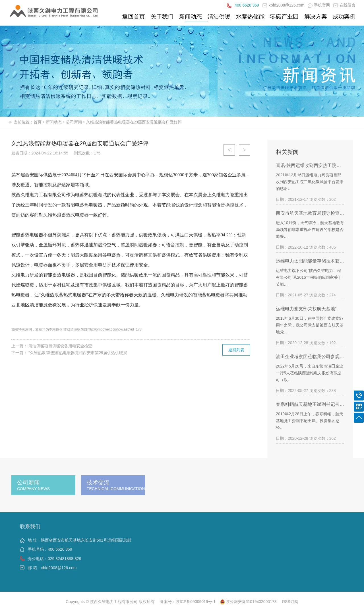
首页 (38, 122)
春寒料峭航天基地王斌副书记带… (310, 404)
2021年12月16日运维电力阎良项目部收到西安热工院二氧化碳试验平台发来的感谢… (310, 182)
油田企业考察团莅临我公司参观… (310, 357)
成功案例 (344, 16)
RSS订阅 (290, 602)
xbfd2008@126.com (284, 5)
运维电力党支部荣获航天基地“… (308, 309)
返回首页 (134, 16)
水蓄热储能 (250, 16)
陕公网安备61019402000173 (248, 602)
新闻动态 (191, 16)
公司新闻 (74, 122)
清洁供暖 (219, 16)
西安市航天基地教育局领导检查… (310, 213)
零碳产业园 (284, 16)
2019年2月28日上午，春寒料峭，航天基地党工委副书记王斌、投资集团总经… (310, 421)
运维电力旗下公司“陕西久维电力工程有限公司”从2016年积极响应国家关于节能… (309, 277)
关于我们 (162, 16)
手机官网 (319, 5)
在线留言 (344, 5)
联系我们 (30, 527)
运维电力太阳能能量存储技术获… (310, 261)
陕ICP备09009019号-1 (196, 602)
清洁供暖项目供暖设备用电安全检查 (60, 346)
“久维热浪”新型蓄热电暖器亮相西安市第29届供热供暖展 (78, 353)
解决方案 (316, 16)
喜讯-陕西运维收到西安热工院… (308, 165)
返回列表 (236, 350)
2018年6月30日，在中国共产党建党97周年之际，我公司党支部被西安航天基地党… (310, 325)
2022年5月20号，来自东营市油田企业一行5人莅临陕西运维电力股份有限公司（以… (310, 373)
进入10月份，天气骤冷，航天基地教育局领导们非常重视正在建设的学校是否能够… (310, 230)
